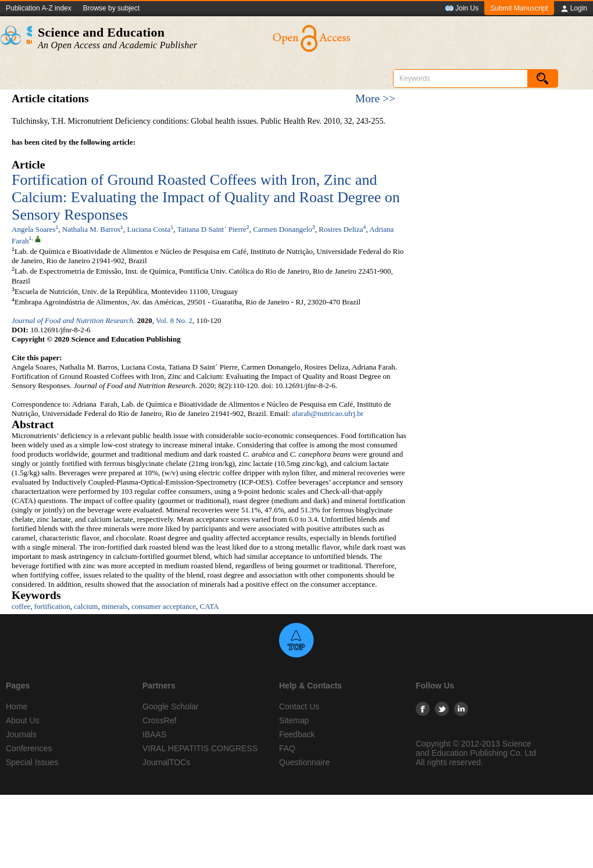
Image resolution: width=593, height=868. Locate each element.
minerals (115, 606)
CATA (210, 606)
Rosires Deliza (341, 229)
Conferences (29, 748)
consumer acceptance (164, 606)
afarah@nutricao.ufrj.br (328, 413)
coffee (21, 606)
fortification (52, 606)
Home (17, 706)
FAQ (287, 748)
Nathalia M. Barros (91, 229)
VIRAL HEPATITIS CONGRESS (200, 748)
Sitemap (294, 720)
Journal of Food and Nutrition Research (72, 320)
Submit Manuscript (519, 8)
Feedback (297, 734)
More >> (375, 98)
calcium (86, 606)
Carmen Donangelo (282, 229)
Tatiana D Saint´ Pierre (212, 229)
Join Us (462, 9)
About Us (23, 720)
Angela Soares (33, 229)
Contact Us (299, 706)
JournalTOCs (166, 762)
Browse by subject (111, 8)
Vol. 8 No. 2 (174, 320)
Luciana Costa (149, 229)
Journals (21, 734)
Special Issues (32, 762)
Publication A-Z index (39, 8)
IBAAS (154, 734)
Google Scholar (171, 706)
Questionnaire (304, 762)
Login (574, 9)
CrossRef (159, 720)
